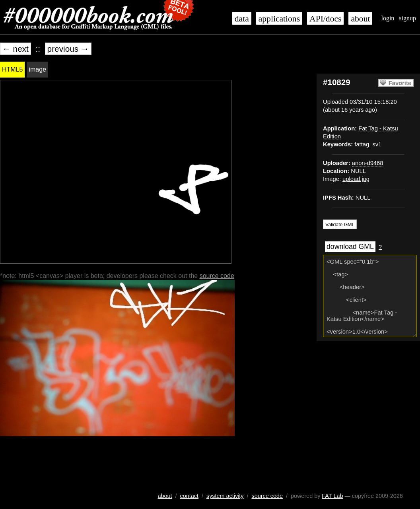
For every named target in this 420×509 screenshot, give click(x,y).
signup (407, 18)
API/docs (325, 19)
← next (16, 49)
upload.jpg (356, 179)
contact (189, 496)
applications (279, 19)
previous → (68, 49)
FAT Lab (332, 496)
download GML (350, 247)
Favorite (400, 83)
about (360, 19)
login (388, 18)
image (37, 69)
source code (217, 276)
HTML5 (12, 69)
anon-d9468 (368, 163)
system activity (225, 496)
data (242, 19)
